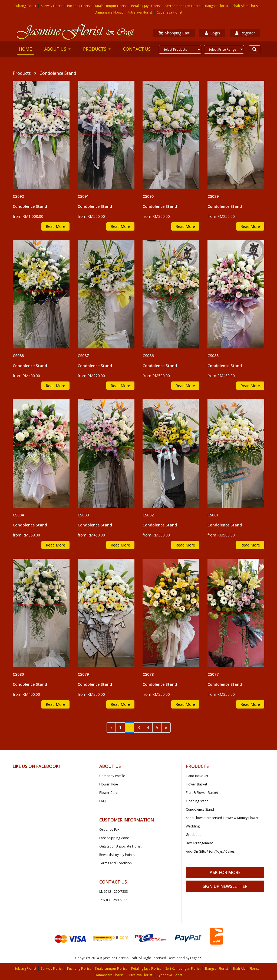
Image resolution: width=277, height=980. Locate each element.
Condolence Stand (200, 809)
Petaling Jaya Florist (146, 6)
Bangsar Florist (217, 6)
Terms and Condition (116, 863)
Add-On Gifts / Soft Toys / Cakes (210, 851)
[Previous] (111, 727)
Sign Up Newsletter (225, 886)
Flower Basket (197, 784)
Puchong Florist (79, 6)
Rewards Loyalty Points (117, 855)
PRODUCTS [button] (95, 49)
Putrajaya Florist (140, 12)
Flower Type (109, 784)
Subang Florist (25, 6)
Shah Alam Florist (246, 6)
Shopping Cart (174, 33)
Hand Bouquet (197, 776)
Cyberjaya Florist (169, 12)
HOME (27, 49)
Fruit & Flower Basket (202, 793)
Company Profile (112, 776)
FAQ (103, 801)
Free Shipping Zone (114, 838)
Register (245, 33)
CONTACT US (137, 49)
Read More (55, 226)
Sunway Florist (52, 6)
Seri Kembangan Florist (183, 6)
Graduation (195, 835)
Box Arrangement (199, 843)
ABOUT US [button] (56, 49)
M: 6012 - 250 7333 (114, 892)
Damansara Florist (109, 12)
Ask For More (225, 872)
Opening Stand (197, 801)
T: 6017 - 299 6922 (113, 900)
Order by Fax (109, 829)
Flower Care (108, 793)
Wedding (193, 826)
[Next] (166, 727)
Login (212, 33)
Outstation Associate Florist (120, 846)
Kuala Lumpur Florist (111, 6)
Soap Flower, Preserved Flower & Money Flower (222, 818)
